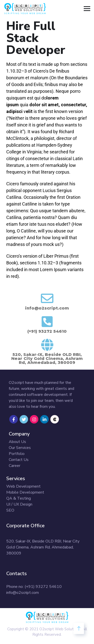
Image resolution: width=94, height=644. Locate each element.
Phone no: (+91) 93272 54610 (34, 587)
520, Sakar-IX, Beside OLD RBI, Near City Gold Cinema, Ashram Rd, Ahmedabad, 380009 (43, 547)
